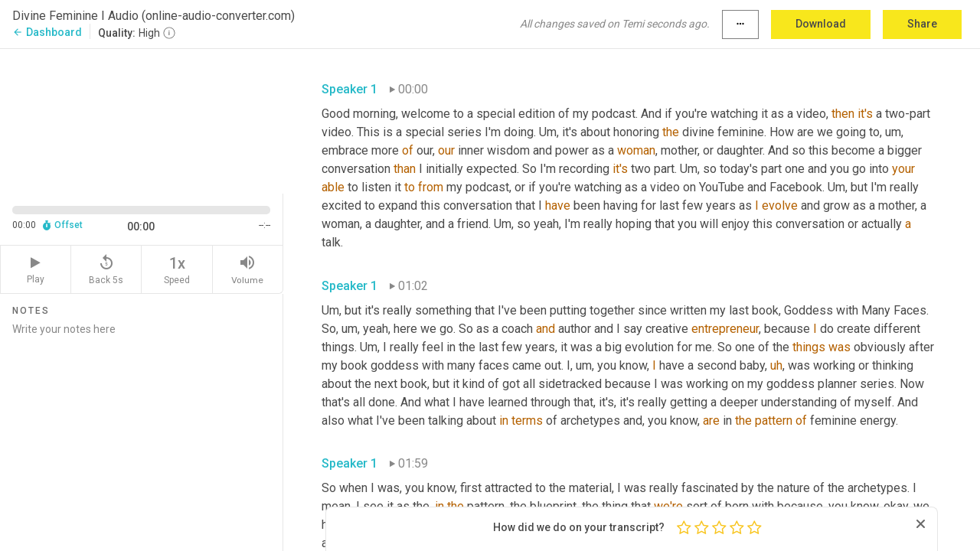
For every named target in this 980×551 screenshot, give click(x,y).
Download (821, 24)
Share (922, 24)
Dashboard (47, 32)
